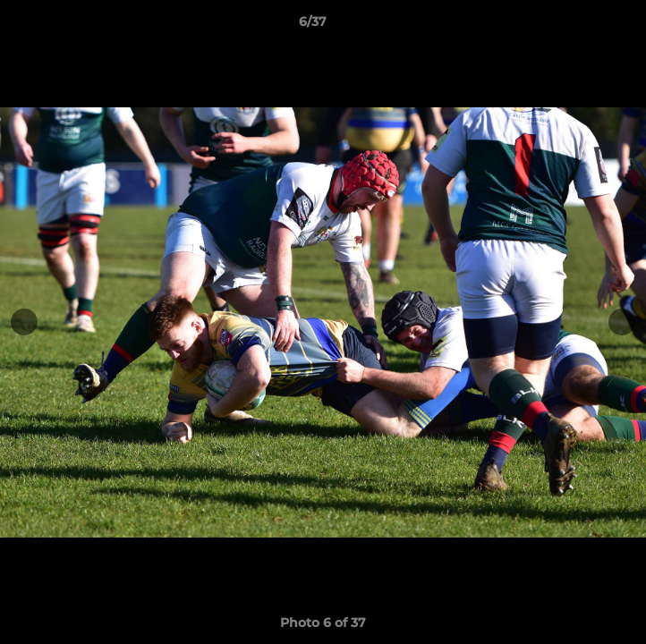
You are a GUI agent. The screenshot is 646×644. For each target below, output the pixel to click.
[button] (582, 26)
